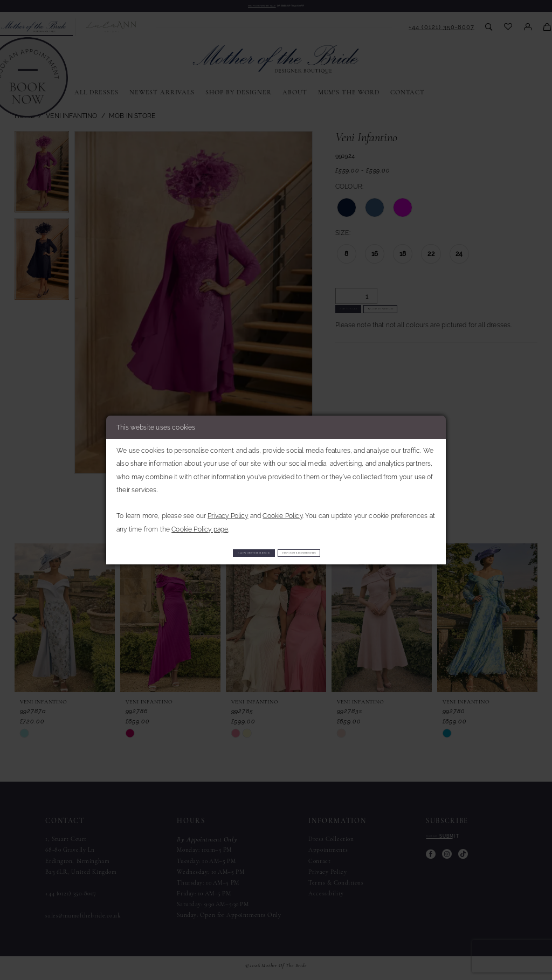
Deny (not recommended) (343, 552)
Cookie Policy (282, 512)
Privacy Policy (228, 512)
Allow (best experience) (212, 552)
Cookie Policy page (200, 525)
